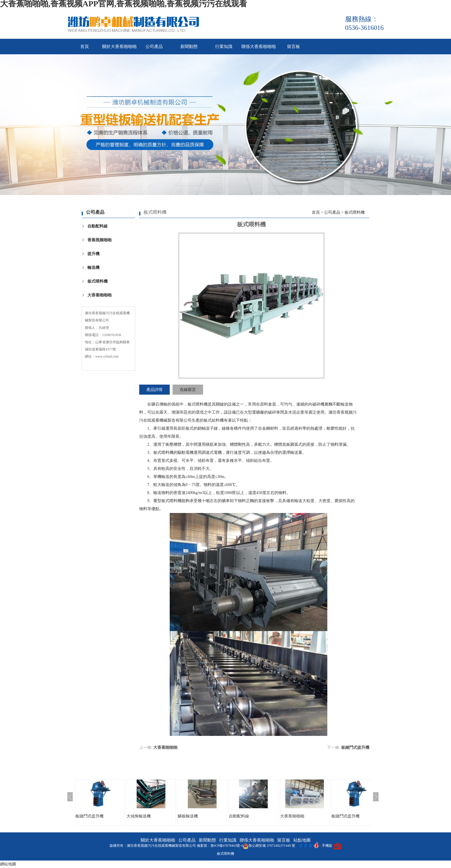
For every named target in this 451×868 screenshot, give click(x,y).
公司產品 (154, 47)
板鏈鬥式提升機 (355, 748)
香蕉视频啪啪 (100, 240)
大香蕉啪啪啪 (100, 295)
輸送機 (93, 268)
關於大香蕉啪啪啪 (119, 47)
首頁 (85, 47)
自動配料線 (98, 226)
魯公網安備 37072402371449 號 (269, 846)
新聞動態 (189, 47)
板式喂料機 (98, 281)
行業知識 (224, 47)
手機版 (327, 846)
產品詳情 (154, 390)
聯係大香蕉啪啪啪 (259, 47)
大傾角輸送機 (139, 816)
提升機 (93, 254)
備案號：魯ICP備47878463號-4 (220, 846)
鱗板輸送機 (188, 816)
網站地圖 (8, 864)
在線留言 (188, 390)
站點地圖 (302, 840)
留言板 (294, 47)
